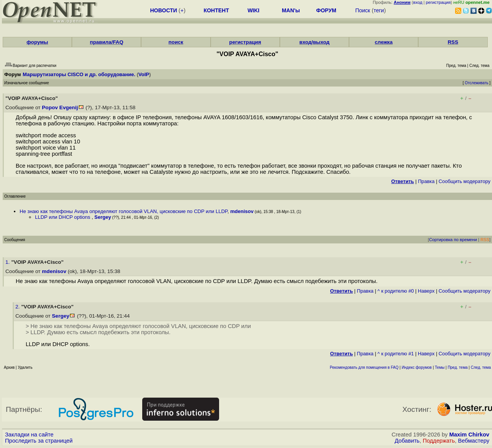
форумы (37, 42)
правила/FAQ (107, 42)
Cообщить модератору (465, 181)
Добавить (407, 441)
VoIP (144, 74)
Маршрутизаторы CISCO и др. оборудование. (79, 74)
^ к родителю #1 (396, 354)
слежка (384, 42)
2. (18, 307)
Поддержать (439, 441)
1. (8, 262)
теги (379, 10)
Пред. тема (458, 367)
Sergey (103, 217)
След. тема (481, 367)
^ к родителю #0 (396, 291)
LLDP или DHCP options (63, 217)
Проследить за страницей (39, 441)
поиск (176, 42)
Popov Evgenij (60, 107)
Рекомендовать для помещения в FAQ (364, 367)
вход (418, 2)
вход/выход (315, 42)
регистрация (438, 2)
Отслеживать (476, 83)
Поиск (363, 10)
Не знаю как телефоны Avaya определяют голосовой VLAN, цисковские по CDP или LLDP (124, 211)
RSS (453, 42)
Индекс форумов (417, 367)
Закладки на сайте (29, 435)
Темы (440, 367)
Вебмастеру (474, 441)
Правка (426, 181)
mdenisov (242, 211)
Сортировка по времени (453, 240)
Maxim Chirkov (469, 435)
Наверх (426, 291)
